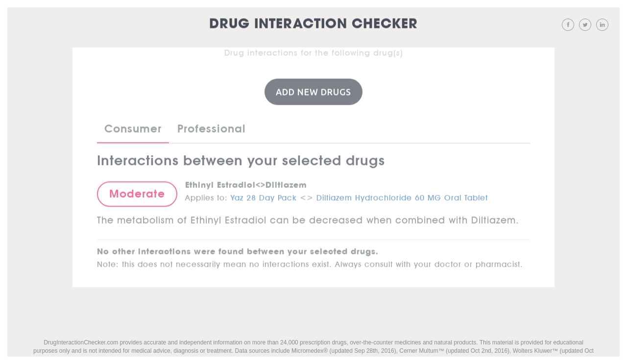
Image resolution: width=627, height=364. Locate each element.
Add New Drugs (313, 91)
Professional (212, 128)
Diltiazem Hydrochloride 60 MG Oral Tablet (402, 196)
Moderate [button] (137, 193)
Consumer (133, 128)
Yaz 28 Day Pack (264, 196)
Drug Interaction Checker (313, 24)
